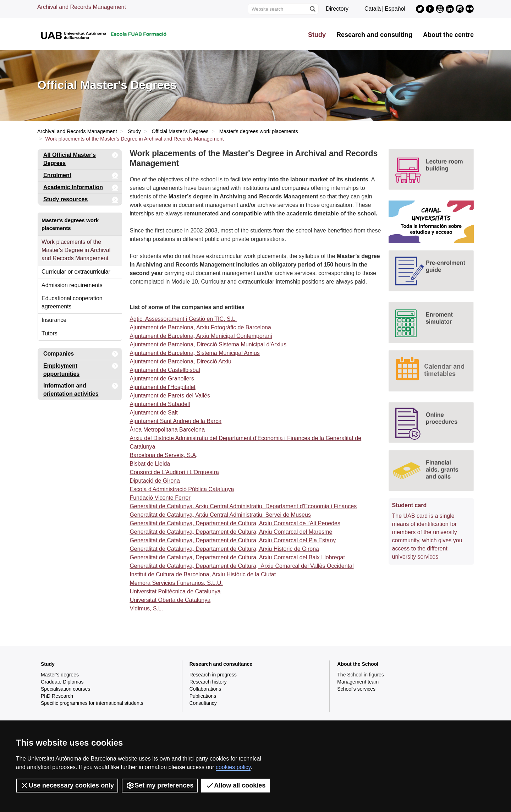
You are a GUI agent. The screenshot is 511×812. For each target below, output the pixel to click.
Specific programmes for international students (92, 703)
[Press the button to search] (312, 9)
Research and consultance (221, 664)
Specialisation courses (65, 689)
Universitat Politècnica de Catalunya (175, 591)
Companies (81, 354)
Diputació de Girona (155, 481)
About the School (358, 664)
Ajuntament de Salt (153, 413)
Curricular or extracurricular (76, 272)
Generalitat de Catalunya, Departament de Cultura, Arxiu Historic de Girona (224, 549)
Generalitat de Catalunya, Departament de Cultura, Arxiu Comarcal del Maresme (231, 532)
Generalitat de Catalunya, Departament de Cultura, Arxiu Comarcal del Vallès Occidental (241, 566)
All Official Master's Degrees (81, 158)
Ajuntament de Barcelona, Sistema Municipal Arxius (194, 353)
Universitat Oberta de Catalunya (170, 600)
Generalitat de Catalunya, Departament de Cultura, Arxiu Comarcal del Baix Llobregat (237, 557)
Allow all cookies (235, 785)
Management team (358, 682)
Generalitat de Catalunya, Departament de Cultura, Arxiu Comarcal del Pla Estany (233, 540)
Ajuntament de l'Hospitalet (162, 387)
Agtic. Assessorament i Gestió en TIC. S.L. (183, 319)
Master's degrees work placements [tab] (70, 224)
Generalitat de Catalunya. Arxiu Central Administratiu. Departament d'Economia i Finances (243, 506)
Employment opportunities (81, 369)
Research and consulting (374, 35)
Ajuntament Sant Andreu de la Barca (175, 421)
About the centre (448, 35)
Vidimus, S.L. (146, 608)
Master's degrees (60, 675)
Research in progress (213, 675)
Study (317, 35)
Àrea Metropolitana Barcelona (167, 430)
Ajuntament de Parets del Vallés (170, 396)
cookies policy (233, 767)
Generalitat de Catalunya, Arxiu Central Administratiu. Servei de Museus (220, 515)
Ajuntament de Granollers (162, 378)
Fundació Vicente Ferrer (160, 498)
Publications (203, 696)
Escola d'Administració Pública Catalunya (182, 489)
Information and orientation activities (81, 388)
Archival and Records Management (82, 7)
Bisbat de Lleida (150, 464)
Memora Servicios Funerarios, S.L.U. (176, 583)
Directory (337, 9)
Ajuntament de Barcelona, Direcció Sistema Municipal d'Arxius (208, 344)
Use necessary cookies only (67, 785)
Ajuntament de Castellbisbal (165, 370)
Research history (208, 682)
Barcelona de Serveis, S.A (163, 455)
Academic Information (81, 188)
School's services (356, 689)
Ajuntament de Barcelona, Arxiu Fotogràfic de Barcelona (200, 327)
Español (395, 9)
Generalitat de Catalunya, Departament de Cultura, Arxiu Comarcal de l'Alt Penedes (235, 523)
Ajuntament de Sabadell (160, 404)
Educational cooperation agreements (72, 302)
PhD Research (57, 696)
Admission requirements (72, 285)
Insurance (54, 320)
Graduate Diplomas (62, 682)
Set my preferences (160, 785)
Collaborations (205, 689)
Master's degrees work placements (259, 131)
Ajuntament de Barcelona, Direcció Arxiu (180, 361)
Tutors (50, 333)
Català (373, 9)
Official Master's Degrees (180, 131)
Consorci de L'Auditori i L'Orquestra (174, 472)
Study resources (81, 200)
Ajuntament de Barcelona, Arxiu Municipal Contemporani (201, 336)
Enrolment (81, 175)
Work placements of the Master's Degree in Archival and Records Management (76, 250)
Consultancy (203, 703)
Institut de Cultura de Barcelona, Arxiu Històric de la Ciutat (203, 574)
